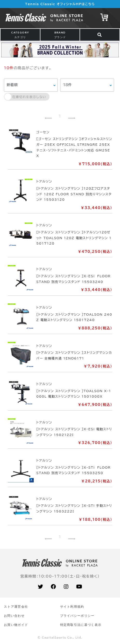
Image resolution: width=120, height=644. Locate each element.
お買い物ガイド (16, 625)
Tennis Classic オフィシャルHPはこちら (60, 4)
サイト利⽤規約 (72, 607)
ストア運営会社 (16, 607)
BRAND (60, 35)
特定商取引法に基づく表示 (81, 625)
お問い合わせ (14, 616)
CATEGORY (20, 35)
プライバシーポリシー (77, 616)
